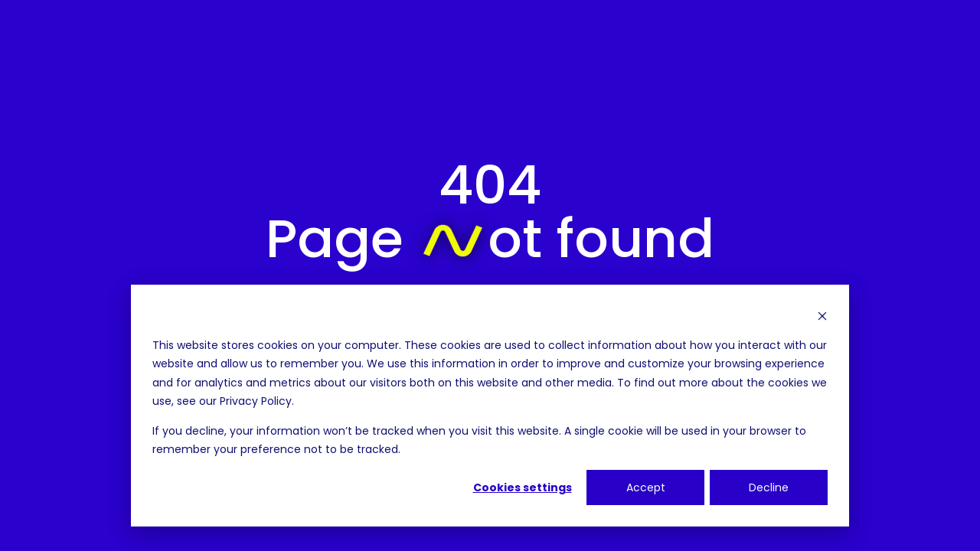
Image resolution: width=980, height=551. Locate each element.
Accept (646, 487)
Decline (769, 487)
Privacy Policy (256, 401)
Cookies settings (523, 487)
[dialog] (490, 406)
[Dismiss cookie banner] (822, 316)
